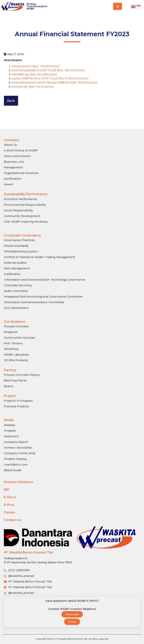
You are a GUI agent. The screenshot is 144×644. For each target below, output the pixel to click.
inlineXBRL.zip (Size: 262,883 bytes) (34, 74)
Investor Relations (18, 482)
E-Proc (9, 505)
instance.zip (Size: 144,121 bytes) (33, 87)
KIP (7, 490)
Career (10, 512)
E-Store (10, 497)
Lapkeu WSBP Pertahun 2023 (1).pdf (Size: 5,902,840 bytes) (50, 78)
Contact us (13, 520)
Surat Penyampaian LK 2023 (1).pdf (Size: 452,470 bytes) (48, 70)
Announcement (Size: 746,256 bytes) (36, 66)
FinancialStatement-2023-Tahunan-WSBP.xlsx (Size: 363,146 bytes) (55, 82)
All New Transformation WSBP (37, 6)
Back (11, 101)
